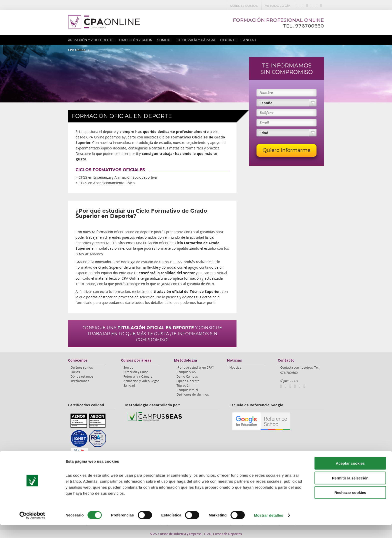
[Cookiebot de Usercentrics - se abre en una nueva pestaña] (32, 528)
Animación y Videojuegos (91, 40)
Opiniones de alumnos (193, 394)
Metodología (277, 6)
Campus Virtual (187, 390)
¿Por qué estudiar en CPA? (195, 367)
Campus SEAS (186, 372)
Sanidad (249, 40)
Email (264, 123)
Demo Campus (187, 376)
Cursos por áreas (136, 361)
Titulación (183, 385)
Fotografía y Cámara (196, 40)
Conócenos (78, 361)
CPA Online (77, 50)
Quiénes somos (244, 6)
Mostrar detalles (269, 528)
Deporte (228, 40)
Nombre (266, 93)
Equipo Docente (188, 381)
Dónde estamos (82, 376)
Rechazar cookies (350, 505)
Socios (75, 372)
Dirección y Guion (136, 40)
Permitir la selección (350, 491)
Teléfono (266, 113)
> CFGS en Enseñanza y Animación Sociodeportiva (109, 177)
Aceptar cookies (350, 476)
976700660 (310, 26)
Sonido (164, 40)
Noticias (234, 361)
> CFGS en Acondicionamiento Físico (98, 183)
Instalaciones (80, 381)
